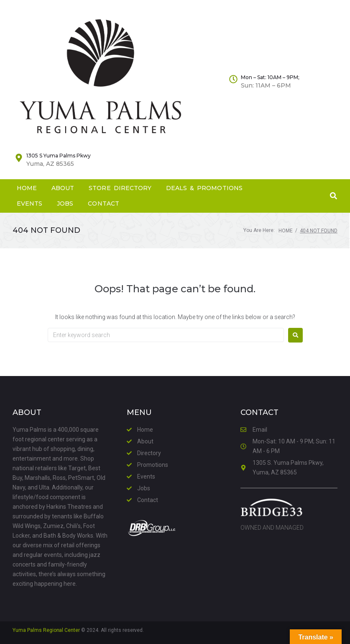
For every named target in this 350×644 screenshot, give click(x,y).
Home (286, 231)
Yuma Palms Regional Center (46, 630)
